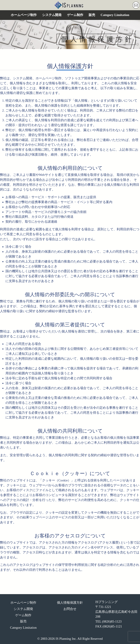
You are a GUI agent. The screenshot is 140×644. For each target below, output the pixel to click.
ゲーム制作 (75, 15)
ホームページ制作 (24, 15)
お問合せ (70, 609)
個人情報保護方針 (70, 603)
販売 (92, 15)
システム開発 (52, 15)
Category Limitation (115, 15)
